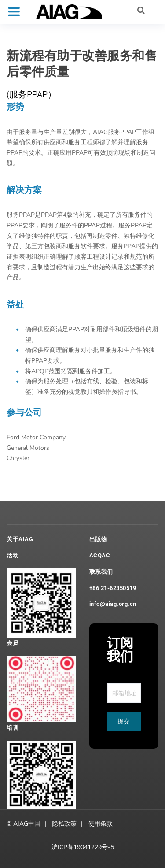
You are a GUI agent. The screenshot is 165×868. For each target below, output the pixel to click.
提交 (124, 721)
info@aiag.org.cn (113, 604)
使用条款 (100, 824)
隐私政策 (64, 824)
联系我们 (101, 572)
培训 (13, 728)
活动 (13, 555)
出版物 (98, 539)
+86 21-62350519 (113, 588)
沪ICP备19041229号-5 (83, 847)
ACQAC (100, 555)
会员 (13, 643)
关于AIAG (20, 539)
